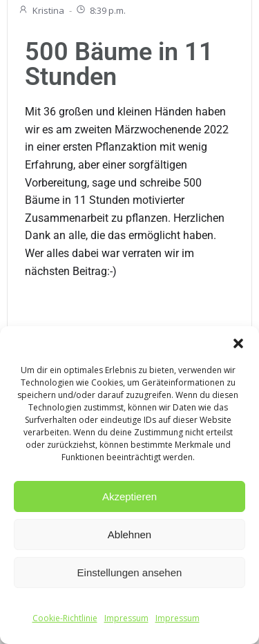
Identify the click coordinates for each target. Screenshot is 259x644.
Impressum (126, 618)
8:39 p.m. (100, 10)
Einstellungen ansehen (130, 572)
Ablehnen (129, 534)
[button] (238, 343)
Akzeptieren (129, 496)
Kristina (41, 10)
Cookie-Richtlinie (65, 618)
